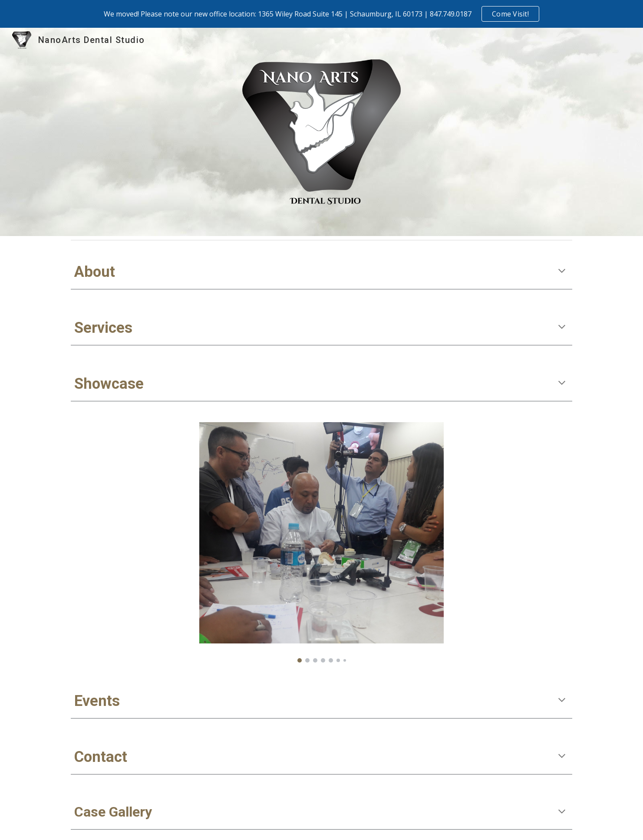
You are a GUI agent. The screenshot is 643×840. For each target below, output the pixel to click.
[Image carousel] (321, 542)
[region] (321, 14)
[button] (562, 272)
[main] (321, 272)
